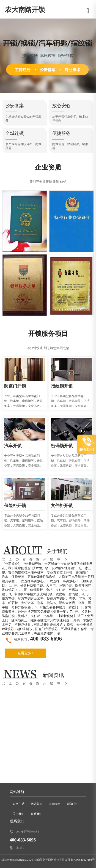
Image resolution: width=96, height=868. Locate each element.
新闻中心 (73, 804)
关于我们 (19, 814)
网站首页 (37, 804)
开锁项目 (55, 804)
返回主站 (19, 804)
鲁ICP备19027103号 (82, 860)
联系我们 (37, 814)
